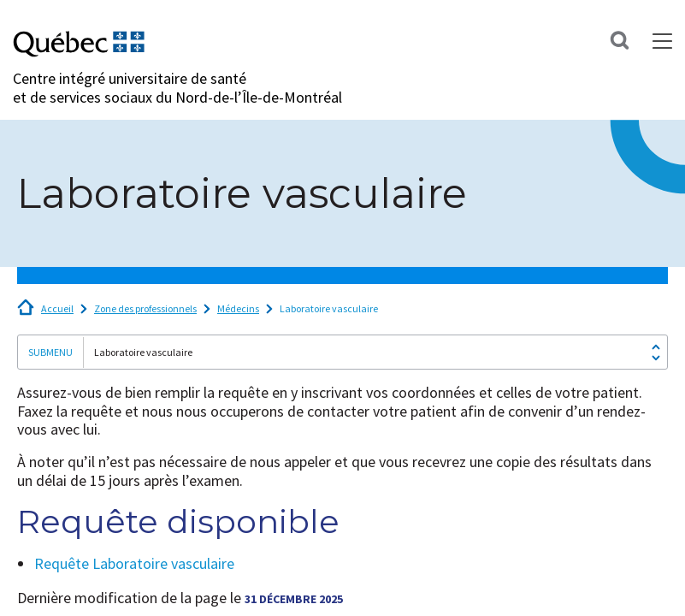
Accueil (57, 308)
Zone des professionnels (145, 308)
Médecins (238, 308)
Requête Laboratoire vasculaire (134, 563)
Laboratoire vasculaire (329, 308)
